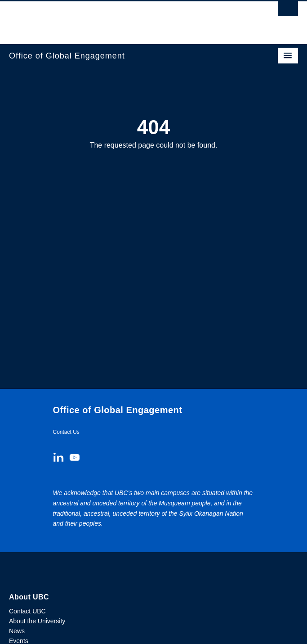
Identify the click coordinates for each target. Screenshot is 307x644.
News (17, 631)
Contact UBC (27, 611)
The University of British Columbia (110, 18)
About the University (37, 621)
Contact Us (66, 432)
